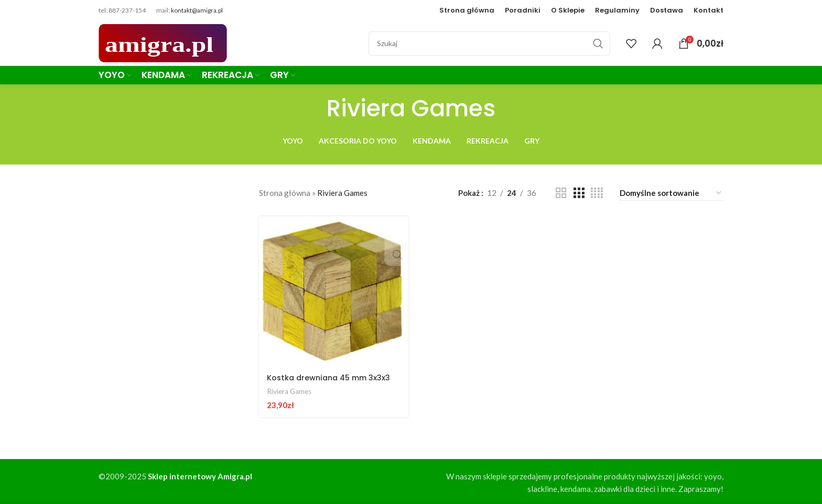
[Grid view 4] (597, 193)
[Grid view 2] (561, 193)
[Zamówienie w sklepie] (671, 193)
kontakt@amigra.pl (197, 10)
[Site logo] (163, 42)
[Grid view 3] (579, 193)
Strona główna (285, 193)
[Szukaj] (489, 43)
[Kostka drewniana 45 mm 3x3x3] (333, 290)
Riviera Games (290, 390)
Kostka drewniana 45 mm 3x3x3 (332, 376)
